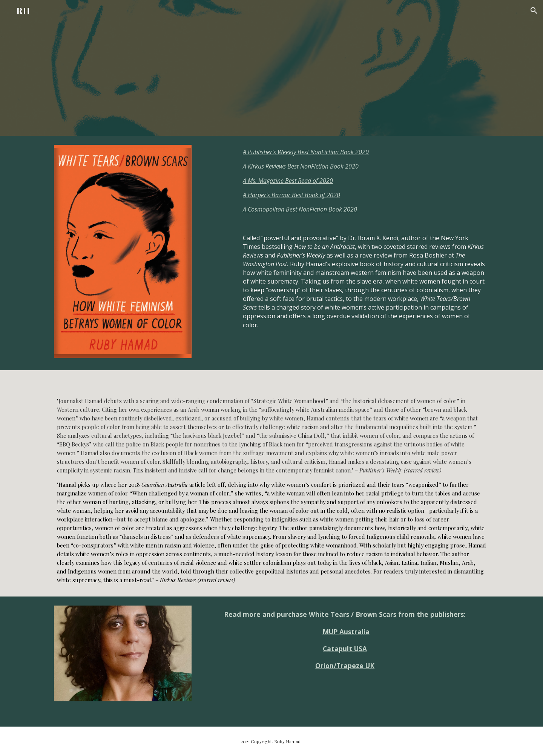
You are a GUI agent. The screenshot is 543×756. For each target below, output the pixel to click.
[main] (364, 253)
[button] (534, 11)
